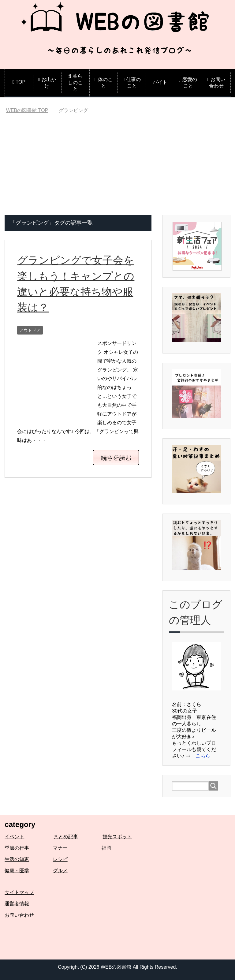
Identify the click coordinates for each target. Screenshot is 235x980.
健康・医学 (17, 871)
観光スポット (117, 837)
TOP (27, 110)
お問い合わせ (19, 915)
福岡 (106, 848)
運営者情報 (17, 904)
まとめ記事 (66, 837)
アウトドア (30, 330)
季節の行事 (17, 848)
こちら (203, 756)
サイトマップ (19, 892)
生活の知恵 (17, 859)
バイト (160, 82)
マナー (60, 848)
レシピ (60, 859)
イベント (14, 837)
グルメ (60, 871)
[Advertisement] (117, 169)
